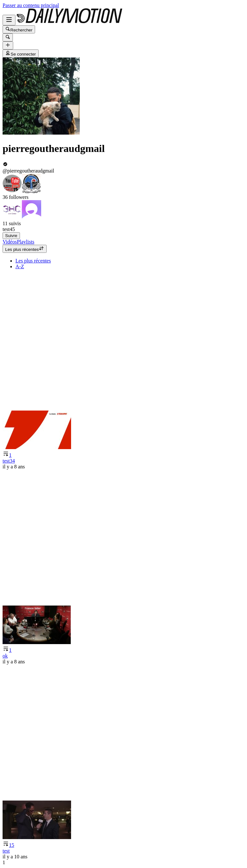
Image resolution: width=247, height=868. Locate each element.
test (6, 851)
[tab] (10, 242)
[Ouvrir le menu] (9, 20)
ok (5, 656)
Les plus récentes (25, 249)
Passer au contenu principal (31, 5)
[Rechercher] (8, 37)
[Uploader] (8, 45)
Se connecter (21, 53)
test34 (9, 461)
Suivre (11, 236)
